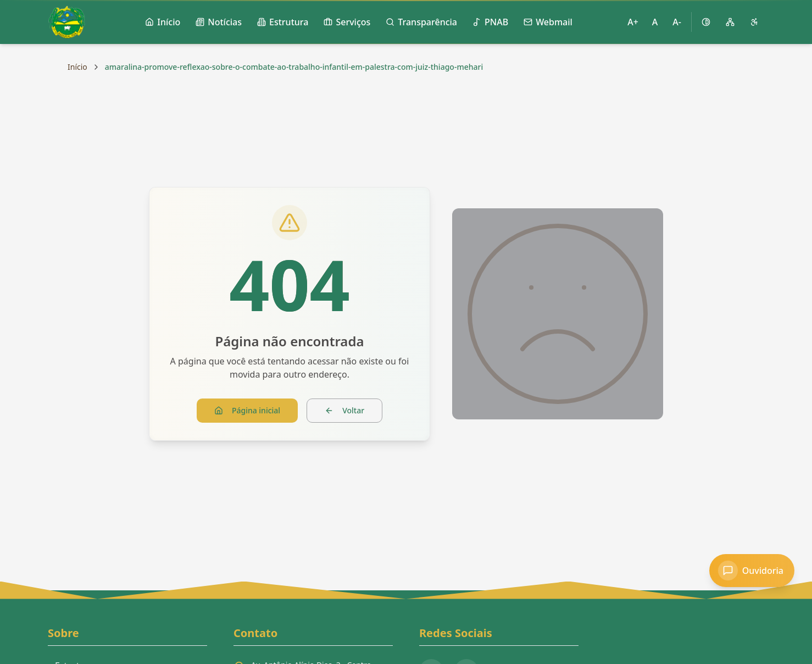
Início (77, 67)
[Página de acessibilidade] (754, 22)
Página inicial (247, 410)
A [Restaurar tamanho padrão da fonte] (655, 22)
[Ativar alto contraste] (706, 22)
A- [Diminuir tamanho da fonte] (677, 22)
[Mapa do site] (730, 22)
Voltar (344, 410)
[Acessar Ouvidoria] (752, 571)
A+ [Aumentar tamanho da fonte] (633, 22)
